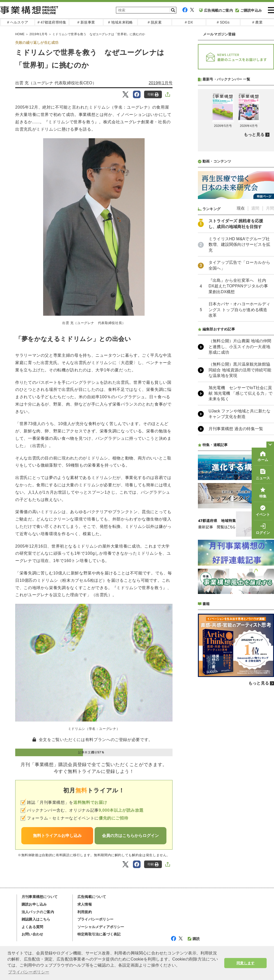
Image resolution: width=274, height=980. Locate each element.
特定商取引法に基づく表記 (99, 934)
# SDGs (223, 22)
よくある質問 (32, 927)
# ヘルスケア (18, 22)
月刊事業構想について (40, 897)
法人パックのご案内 (38, 912)
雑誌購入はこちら (36, 919)
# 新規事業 (86, 22)
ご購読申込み (249, 10)
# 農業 (257, 22)
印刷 (153, 95)
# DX (189, 22)
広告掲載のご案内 (216, 10)
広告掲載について (92, 897)
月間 (270, 342)
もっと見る (254, 269)
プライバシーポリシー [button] (29, 972)
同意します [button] (245, 963)
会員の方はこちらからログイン (130, 836)
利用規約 (85, 912)
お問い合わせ (32, 934)
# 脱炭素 (155, 22)
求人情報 (85, 904)
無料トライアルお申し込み (57, 836)
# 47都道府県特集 (52, 22)
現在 (241, 342)
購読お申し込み (34, 904)
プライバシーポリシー (95, 919)
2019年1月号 (161, 83)
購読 (194, 939)
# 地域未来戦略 (120, 22)
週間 (255, 342)
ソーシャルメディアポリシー (101, 927)
